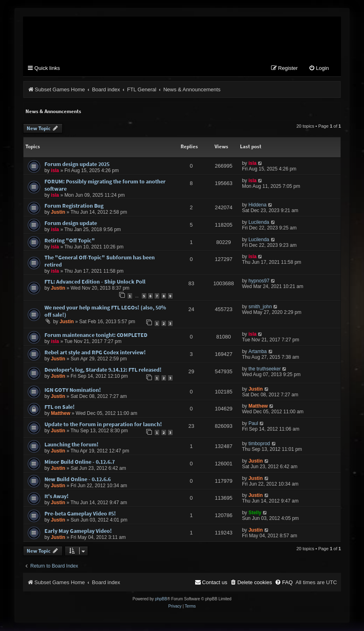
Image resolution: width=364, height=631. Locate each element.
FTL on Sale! (60, 407)
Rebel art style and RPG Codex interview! (95, 353)
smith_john (260, 307)
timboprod (259, 444)
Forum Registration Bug (74, 206)
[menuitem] (319, 69)
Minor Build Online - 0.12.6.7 (80, 462)
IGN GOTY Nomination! (73, 390)
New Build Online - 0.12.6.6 (78, 480)
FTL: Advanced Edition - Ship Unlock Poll (95, 282)
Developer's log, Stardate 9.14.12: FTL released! (103, 370)
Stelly (255, 513)
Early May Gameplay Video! (78, 531)
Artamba (258, 352)
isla (55, 171)
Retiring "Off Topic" (70, 241)
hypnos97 (259, 281)
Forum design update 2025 (77, 164)
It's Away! (57, 496)
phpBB (161, 599)
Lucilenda (259, 223)
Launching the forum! (72, 445)
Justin (58, 212)
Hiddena (258, 205)
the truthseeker (265, 369)
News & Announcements (53, 112)
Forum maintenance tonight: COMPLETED (96, 335)
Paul (253, 424)
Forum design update (71, 223)
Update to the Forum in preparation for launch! (103, 425)
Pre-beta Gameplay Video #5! (80, 514)
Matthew (61, 414)
